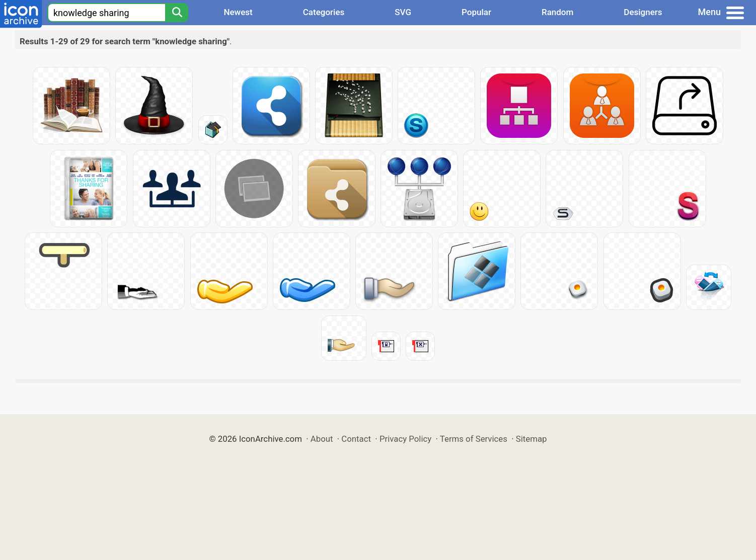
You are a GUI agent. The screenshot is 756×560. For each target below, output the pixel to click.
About (322, 439)
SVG (403, 12)
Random (557, 12)
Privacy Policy (405, 439)
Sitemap (532, 439)
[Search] (177, 13)
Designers (643, 12)
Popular (476, 12)
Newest (238, 12)
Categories (324, 12)
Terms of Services (474, 439)
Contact (356, 439)
